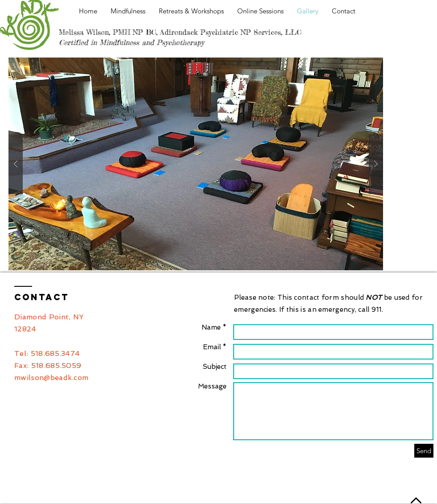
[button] (196, 164)
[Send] (424, 451)
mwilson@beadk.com (51, 378)
